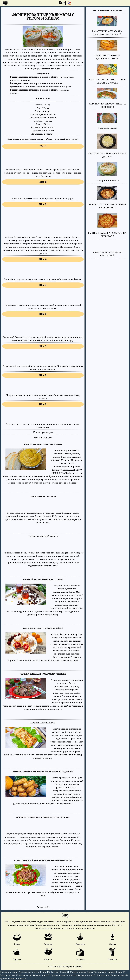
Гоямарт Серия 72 (10, 975)
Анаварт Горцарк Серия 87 (111, 972)
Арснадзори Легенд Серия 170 (113, 975)
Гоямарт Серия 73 (61, 972)
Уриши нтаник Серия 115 (84, 972)
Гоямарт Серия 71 (88, 975)
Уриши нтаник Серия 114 (65, 975)
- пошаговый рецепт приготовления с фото (40, 85)
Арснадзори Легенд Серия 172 (35, 972)
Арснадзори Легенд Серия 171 (35, 975)
